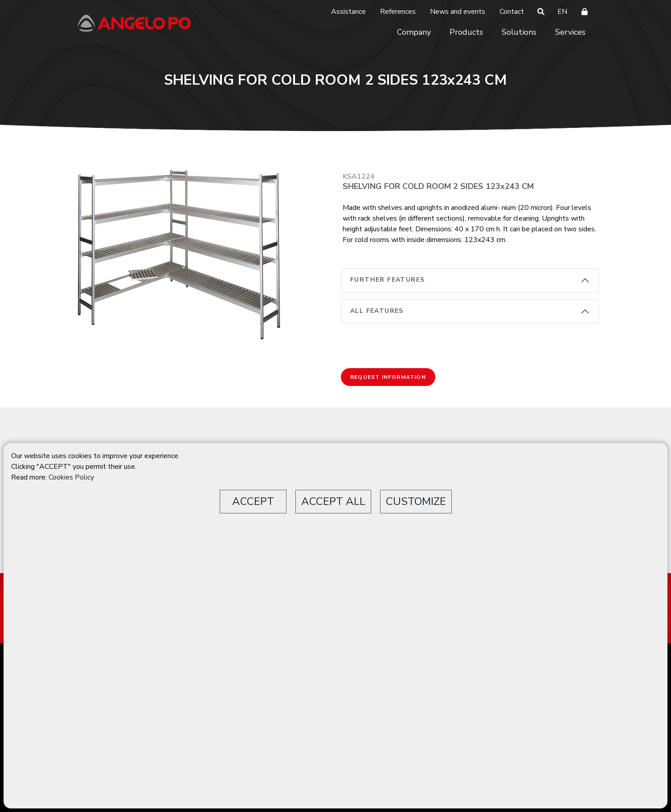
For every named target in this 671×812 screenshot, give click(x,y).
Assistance (348, 12)
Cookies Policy (71, 477)
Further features (387, 280)
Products (466, 32)
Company (414, 32)
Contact (512, 12)
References (398, 12)
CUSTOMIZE (416, 501)
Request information (388, 377)
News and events (458, 12)
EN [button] (562, 12)
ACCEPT (253, 501)
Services (570, 32)
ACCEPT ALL (333, 501)
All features (377, 311)
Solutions (519, 32)
